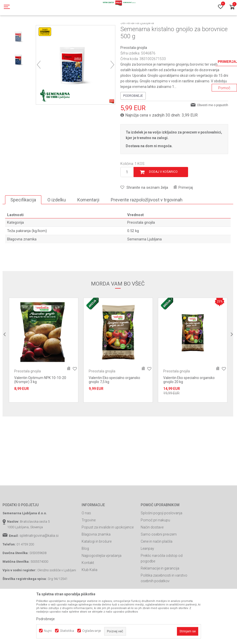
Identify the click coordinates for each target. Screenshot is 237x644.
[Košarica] (232, 7)
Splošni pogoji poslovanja (161, 536)
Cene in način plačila (157, 564)
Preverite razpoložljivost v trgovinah (147, 223)
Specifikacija (23, 223)
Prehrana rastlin (73, 29)
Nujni (48, 631)
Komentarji (88, 223)
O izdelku (57, 223)
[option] (19, 59)
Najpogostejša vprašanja (102, 578)
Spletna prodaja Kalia (17, 29)
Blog (85, 571)
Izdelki (40, 29)
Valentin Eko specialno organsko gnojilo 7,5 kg (114, 403)
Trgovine (89, 543)
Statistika (67, 631)
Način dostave (152, 550)
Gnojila (53, 29)
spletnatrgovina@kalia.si (39, 558)
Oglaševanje (92, 631)
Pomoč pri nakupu (155, 543)
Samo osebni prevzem (159, 557)
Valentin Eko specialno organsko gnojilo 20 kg (189, 403)
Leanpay (147, 571)
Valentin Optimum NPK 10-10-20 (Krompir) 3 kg (40, 403)
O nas (86, 536)
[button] (144, 210)
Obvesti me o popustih (213, 128)
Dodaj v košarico (163, 195)
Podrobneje (133, 119)
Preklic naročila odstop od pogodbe (162, 581)
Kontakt (88, 585)
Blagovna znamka (96, 557)
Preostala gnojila (113, 29)
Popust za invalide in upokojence (108, 550)
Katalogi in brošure (97, 564)
